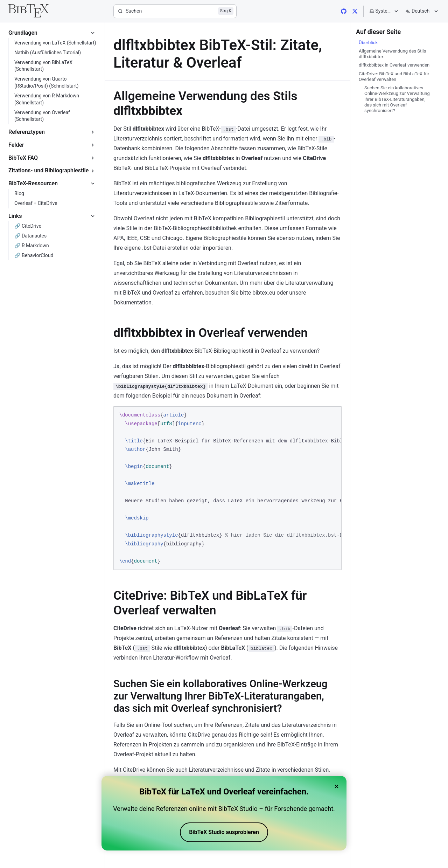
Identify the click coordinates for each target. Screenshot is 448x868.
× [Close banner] (337, 786)
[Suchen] (175, 11)
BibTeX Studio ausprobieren (224, 832)
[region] (227, 488)
